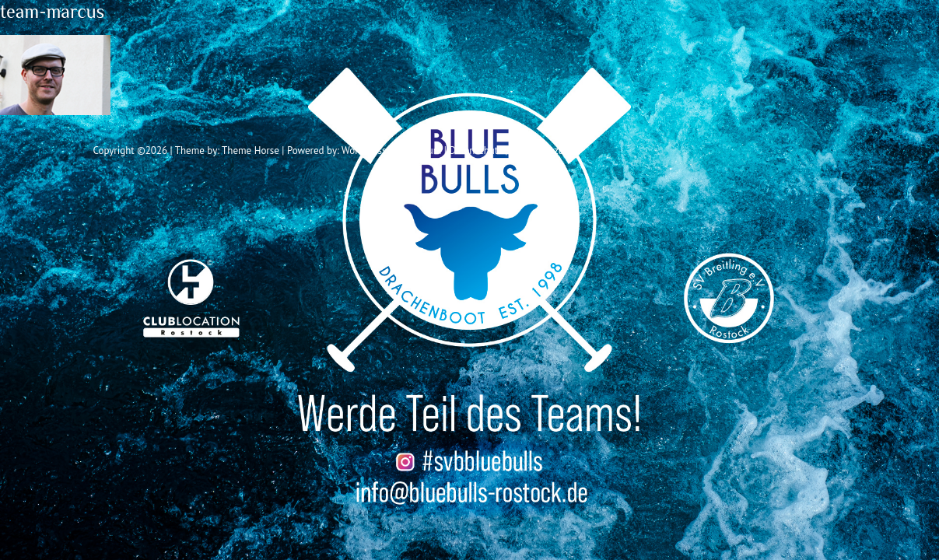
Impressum (417, 150)
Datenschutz (475, 150)
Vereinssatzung (542, 150)
